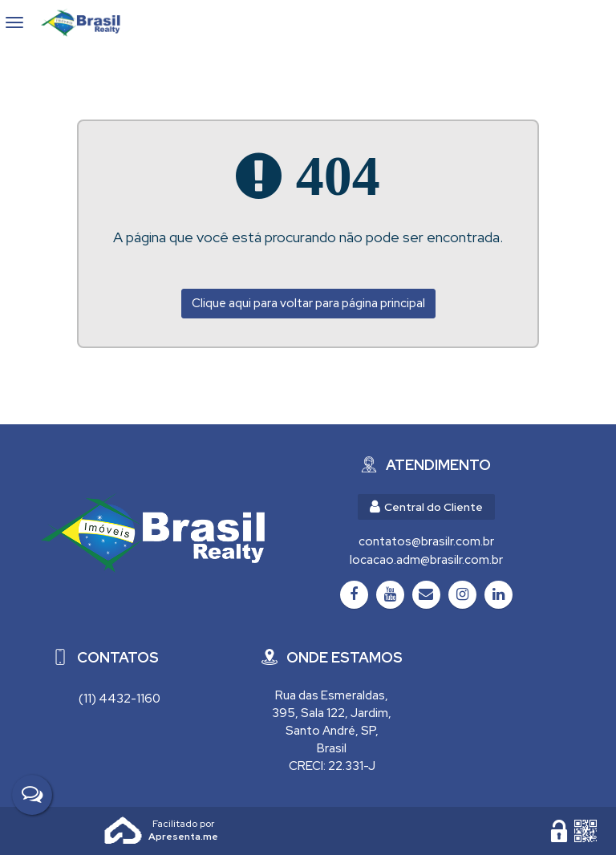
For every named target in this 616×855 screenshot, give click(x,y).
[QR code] (586, 831)
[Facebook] (354, 595)
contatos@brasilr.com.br (426, 541)
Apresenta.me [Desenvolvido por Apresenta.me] (124, 831)
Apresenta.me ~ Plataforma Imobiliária (183, 824)
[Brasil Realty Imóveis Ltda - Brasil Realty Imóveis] (152, 533)
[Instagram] (462, 595)
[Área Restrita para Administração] (559, 831)
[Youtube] (390, 595)
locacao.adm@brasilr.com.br (426, 560)
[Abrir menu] (15, 22)
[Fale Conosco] (32, 795)
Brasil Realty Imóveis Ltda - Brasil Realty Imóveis (87, 22)
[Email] (426, 595)
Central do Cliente (426, 507)
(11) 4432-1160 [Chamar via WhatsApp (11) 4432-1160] (120, 699)
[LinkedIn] (498, 595)
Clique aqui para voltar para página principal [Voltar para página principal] (308, 303)
